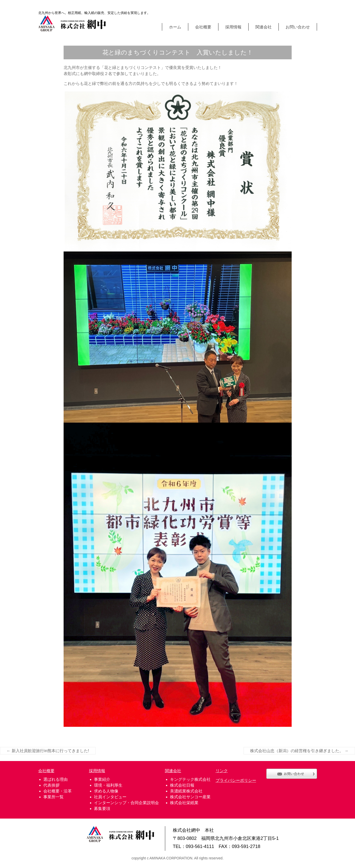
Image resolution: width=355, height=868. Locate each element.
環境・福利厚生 (108, 785)
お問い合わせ (298, 27)
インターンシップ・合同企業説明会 (126, 803)
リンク (222, 771)
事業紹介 (102, 779)
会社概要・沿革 (58, 791)
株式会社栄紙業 (184, 803)
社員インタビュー (110, 797)
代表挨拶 (51, 785)
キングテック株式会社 (190, 779)
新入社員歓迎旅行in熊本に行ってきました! (48, 751)
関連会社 (264, 27)
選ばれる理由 (55, 779)
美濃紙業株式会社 (186, 791)
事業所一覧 (53, 797)
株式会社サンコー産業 (190, 797)
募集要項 (102, 809)
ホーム (175, 27)
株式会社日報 (182, 785)
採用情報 (233, 27)
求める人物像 (106, 791)
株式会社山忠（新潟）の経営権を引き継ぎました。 (299, 751)
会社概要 (203, 27)
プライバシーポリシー (236, 780)
